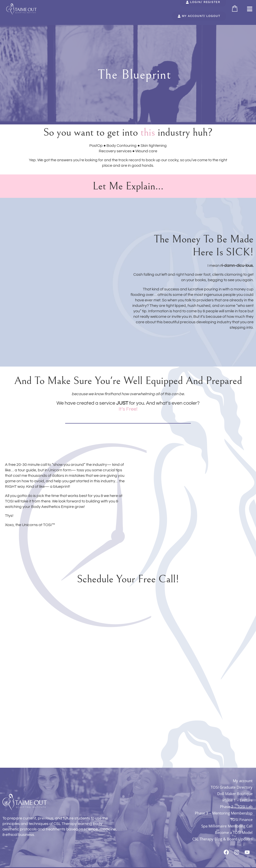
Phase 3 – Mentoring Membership (224, 809)
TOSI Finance (241, 815)
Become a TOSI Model (234, 828)
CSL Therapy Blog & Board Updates (222, 835)
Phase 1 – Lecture (237, 796)
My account (243, 776)
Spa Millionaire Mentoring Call (227, 822)
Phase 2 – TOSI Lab (236, 802)
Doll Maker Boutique (235, 789)
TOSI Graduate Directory (232, 783)
